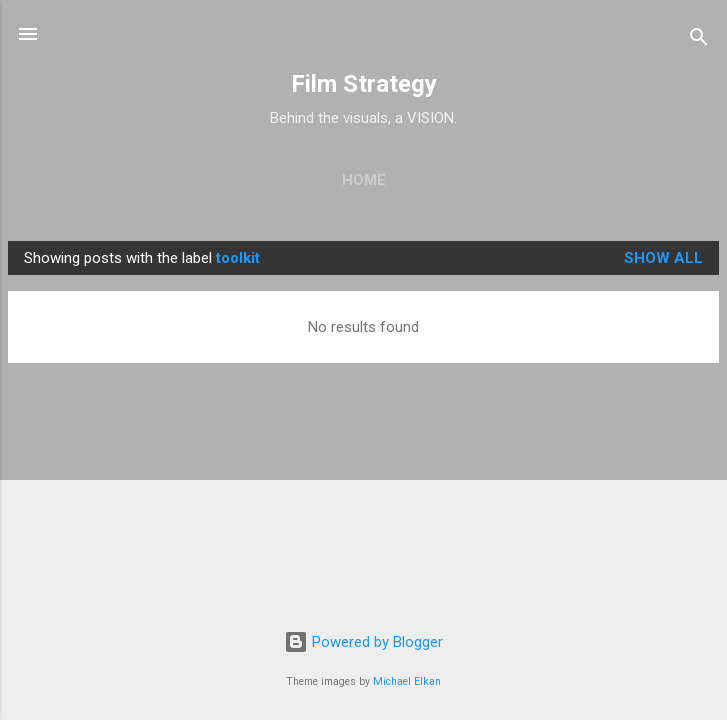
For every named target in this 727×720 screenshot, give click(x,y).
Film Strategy (364, 84)
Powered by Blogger (363, 642)
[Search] (699, 40)
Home (364, 180)
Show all (663, 258)
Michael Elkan (407, 681)
